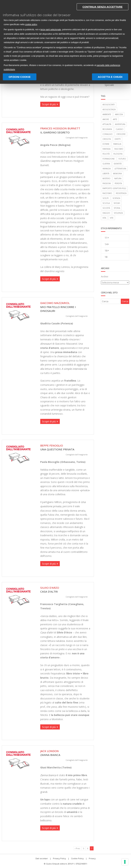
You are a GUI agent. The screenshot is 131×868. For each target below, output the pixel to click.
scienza (116, 198)
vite (112, 218)
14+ (107, 244)
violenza (118, 213)
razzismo (107, 193)
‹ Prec (77, 848)
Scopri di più (49, 104)
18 (106, 257)
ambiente (107, 114)
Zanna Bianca (65, 753)
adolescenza (109, 109)
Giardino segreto (50, 161)
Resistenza (121, 193)
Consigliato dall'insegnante (77, 138)
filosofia (118, 154)
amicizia (119, 114)
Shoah (117, 203)
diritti (118, 139)
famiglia (117, 144)
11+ (107, 238)
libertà (106, 174)
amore (106, 119)
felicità (106, 154)
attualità (107, 124)
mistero (106, 178)
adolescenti (109, 105)
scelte (106, 198)
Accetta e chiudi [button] (110, 77)
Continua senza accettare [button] (103, 7)
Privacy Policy (59, 858)
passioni (107, 183)
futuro (122, 159)
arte (115, 119)
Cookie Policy (77, 858)
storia (117, 208)
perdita (118, 183)
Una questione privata (65, 447)
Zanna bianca (48, 775)
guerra (106, 164)
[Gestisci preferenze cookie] (125, 862)
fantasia (106, 149)
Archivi (105, 276)
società (106, 208)
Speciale (109, 85)
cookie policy (31, 25)
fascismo (119, 149)
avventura (120, 124)
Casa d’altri (65, 590)
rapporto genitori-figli (114, 188)
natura (118, 178)
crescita (107, 139)
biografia (107, 129)
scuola (106, 203)
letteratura (120, 169)
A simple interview (72, 369)
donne (106, 144)
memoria (117, 174)
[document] (65, 36)
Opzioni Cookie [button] (20, 77)
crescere (121, 134)
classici (119, 129)
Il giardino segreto (65, 130)
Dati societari (42, 858)
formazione (109, 159)
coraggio (108, 134)
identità (118, 164)
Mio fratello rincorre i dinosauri (65, 307)
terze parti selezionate (51, 30)
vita (104, 218)
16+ (107, 251)
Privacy (92, 858)
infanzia (107, 169)
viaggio (106, 213)
